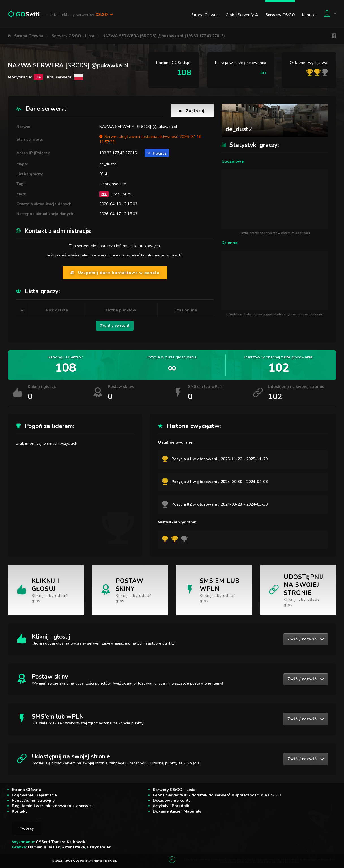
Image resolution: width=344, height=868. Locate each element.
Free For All (122, 194)
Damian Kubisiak (44, 847)
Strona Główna (205, 15)
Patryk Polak (99, 847)
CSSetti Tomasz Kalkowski (61, 842)
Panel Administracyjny (33, 800)
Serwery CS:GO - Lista (73, 36)
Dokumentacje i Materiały (177, 811)
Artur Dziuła (73, 847)
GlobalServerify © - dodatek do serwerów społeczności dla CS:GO (217, 795)
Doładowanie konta (172, 800)
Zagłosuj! (192, 111)
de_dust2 (108, 164)
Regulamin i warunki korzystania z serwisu (53, 806)
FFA (104, 194)
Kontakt (309, 15)
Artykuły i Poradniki (172, 806)
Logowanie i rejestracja (34, 795)
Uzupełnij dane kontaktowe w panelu (115, 273)
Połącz (157, 153)
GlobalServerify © (242, 15)
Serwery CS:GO (280, 15)
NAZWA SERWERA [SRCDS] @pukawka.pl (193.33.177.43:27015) (164, 36)
